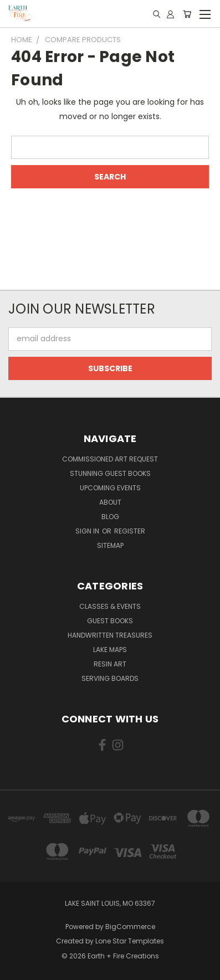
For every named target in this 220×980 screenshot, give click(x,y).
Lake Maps (110, 650)
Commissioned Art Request (110, 459)
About (110, 502)
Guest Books (110, 621)
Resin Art (110, 664)
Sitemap (110, 545)
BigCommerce (130, 927)
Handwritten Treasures (110, 635)
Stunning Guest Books (110, 473)
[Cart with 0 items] (187, 14)
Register (130, 531)
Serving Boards (110, 678)
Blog (110, 517)
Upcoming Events (110, 488)
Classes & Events (110, 606)
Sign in (88, 531)
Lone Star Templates (130, 941)
